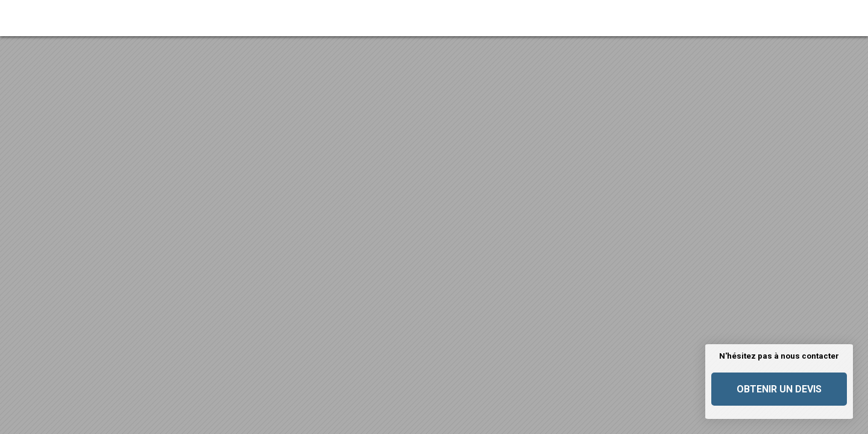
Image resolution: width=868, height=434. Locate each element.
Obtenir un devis (779, 389)
